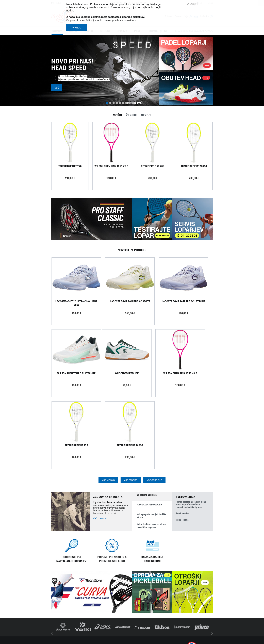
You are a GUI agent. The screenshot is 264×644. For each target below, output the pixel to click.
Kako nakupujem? (101, 581)
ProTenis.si (181, 629)
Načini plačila (98, 611)
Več (57, 88)
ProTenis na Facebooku (70, 598)
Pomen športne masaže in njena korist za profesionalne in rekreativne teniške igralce (191, 433)
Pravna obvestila (100, 620)
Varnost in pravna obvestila (102, 640)
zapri (192, 4)
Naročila (96, 594)
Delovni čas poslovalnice (146, 594)
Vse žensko (131, 408)
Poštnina (96, 589)
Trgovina (138, 585)
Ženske (131, 115)
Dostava (96, 585)
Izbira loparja (182, 449)
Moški (117, 115)
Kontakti (138, 589)
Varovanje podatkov (102, 616)
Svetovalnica (140, 616)
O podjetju (139, 581)
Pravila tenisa (182, 442)
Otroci (146, 115)
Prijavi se (60, 588)
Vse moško (108, 408)
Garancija (97, 598)
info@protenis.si (193, 620)
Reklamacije (98, 603)
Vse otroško (154, 408)
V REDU (77, 28)
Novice (137, 612)
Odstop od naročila (102, 607)
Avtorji (210, 640)
